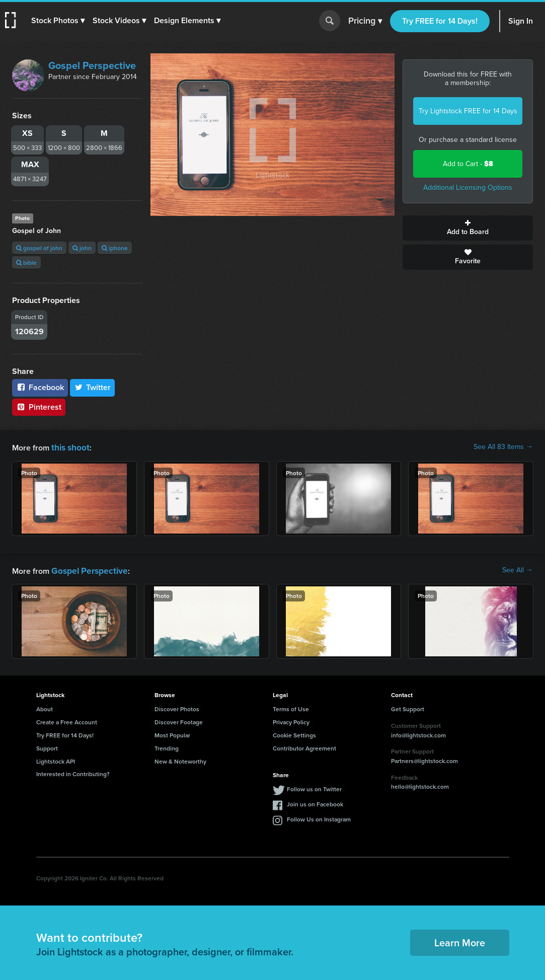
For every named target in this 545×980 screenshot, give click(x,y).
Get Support (408, 707)
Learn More (460, 940)
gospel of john (39, 248)
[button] (59, 21)
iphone (115, 248)
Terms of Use (291, 707)
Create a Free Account (67, 720)
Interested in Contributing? (73, 772)
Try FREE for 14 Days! (440, 21)
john (82, 248)
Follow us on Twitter (314, 787)
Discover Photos (177, 707)
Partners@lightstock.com (424, 759)
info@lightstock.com (418, 733)
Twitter (93, 387)
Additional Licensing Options (468, 187)
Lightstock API (56, 759)
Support (47, 746)
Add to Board (468, 228)
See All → (518, 569)
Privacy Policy (291, 720)
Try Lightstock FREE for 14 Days (468, 111)
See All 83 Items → (503, 447)
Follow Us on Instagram (319, 817)
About (45, 707)
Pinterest (39, 407)
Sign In (521, 21)
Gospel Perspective (92, 65)
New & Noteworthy (180, 759)
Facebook (40, 387)
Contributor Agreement (304, 746)
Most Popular (172, 733)
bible (26, 262)
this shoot (69, 447)
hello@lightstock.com (420, 784)
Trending (167, 746)
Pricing (365, 21)
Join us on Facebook (315, 802)
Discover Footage (179, 720)
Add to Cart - (468, 164)
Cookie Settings (294, 733)
